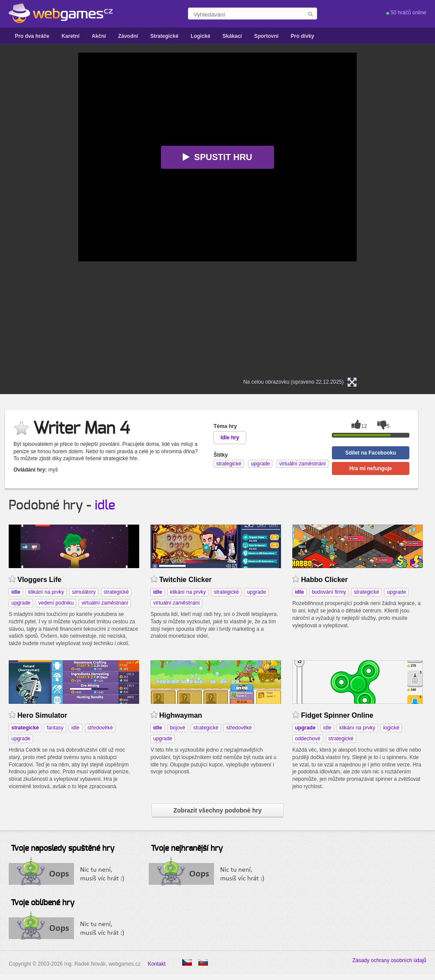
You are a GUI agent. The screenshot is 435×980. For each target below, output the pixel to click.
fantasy (55, 728)
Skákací (232, 36)
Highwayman (181, 715)
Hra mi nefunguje (371, 468)
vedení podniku (56, 603)
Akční (99, 36)
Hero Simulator (42, 715)
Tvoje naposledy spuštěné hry (63, 849)
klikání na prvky (46, 592)
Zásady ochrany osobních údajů (389, 960)
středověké (100, 728)
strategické (116, 592)
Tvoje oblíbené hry (43, 903)
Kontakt (157, 964)
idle (105, 505)
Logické (200, 36)
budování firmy (329, 592)
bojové (178, 728)
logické (391, 728)
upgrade (21, 603)
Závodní (128, 36)
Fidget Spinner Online (337, 715)
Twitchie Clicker (186, 580)
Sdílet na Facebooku (371, 453)
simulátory (84, 592)
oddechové (308, 739)
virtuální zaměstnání (105, 603)
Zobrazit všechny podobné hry (217, 810)
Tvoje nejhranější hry (187, 849)
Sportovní (266, 36)
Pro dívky (302, 36)
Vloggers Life (39, 580)
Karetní (70, 36)
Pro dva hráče (32, 36)
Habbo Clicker (324, 580)
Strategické (164, 36)
